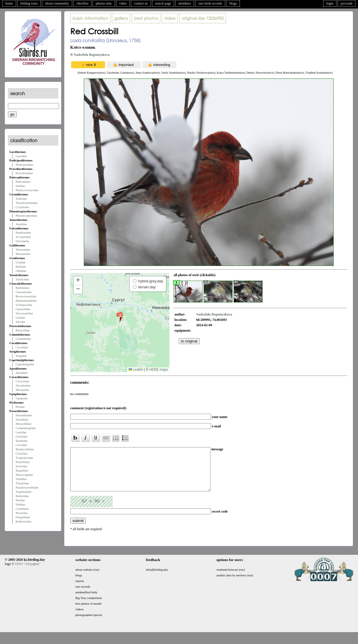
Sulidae (20, 186)
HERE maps (159, 370)
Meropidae (22, 390)
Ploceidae (22, 513)
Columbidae (23, 339)
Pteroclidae (23, 330)
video (123, 3)
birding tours (29, 3)
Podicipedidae (24, 165)
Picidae (20, 407)
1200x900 (203, 18)
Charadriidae (24, 292)
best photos (146, 18)
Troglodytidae (24, 458)
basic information (90, 18)
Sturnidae (22, 441)
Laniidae (21, 432)
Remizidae (22, 496)
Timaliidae (22, 483)
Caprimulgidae (25, 364)
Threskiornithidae (27, 203)
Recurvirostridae (26, 296)
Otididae (21, 271)
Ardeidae (21, 199)
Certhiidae (22, 509)
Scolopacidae (24, 305)
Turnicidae (22, 279)
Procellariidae (24, 173)
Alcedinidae (23, 385)
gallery (121, 18)
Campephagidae (26, 428)
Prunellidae (23, 462)
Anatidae (21, 224)
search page (163, 3)
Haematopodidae (26, 300)
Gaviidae (21, 156)
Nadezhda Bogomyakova (92, 55)
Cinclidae (22, 453)
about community (57, 3)
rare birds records (210, 3)
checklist (83, 3)
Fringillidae (23, 517)
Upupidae (22, 398)
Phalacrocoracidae (27, 190)
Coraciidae (22, 381)
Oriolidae (22, 436)
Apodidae (22, 373)
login (330, 3)
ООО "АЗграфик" (28, 572)
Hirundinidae (24, 415)
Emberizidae (24, 521)
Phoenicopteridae (26, 216)
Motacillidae (24, 424)
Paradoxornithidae (27, 487)
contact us (141, 3)
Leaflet (136, 370)
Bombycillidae (25, 449)
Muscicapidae (24, 475)
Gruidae (21, 262)
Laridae (20, 317)
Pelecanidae (23, 182)
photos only (104, 3)
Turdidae (21, 479)
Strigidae (21, 356)
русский (347, 3)
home (9, 3)
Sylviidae (22, 466)
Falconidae (22, 241)
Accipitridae (23, 237)
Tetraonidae (23, 250)
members (185, 3)
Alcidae (20, 322)
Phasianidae (23, 254)
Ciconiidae (22, 207)
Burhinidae (23, 288)
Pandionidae (23, 233)
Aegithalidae (24, 492)
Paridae (20, 500)
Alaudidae (22, 419)
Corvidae (21, 445)
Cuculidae (22, 347)
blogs (233, 3)
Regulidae (22, 470)
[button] (120, 317)
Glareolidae (23, 309)
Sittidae (20, 504)
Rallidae (21, 266)
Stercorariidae (24, 313)
